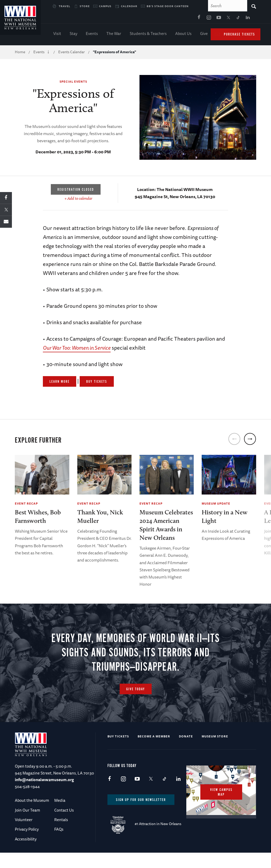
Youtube (168, 19)
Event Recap (26, 504)
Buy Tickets (97, 383)
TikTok (187, 19)
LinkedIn (197, 19)
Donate (186, 743)
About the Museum (32, 807)
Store (85, 6)
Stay (73, 35)
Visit (57, 35)
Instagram (158, 19)
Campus (105, 6)
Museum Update (216, 504)
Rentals (61, 827)
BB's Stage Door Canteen (168, 6)
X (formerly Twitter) (177, 19)
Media (60, 807)
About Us (183, 35)
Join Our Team (27, 817)
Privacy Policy (27, 836)
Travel (65, 6)
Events (92, 35)
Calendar (129, 6)
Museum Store (215, 743)
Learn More (60, 383)
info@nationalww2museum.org (44, 787)
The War (114, 35)
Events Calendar (71, 53)
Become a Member (154, 743)
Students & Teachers (148, 35)
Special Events (73, 83)
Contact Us (64, 817)
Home (20, 53)
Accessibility (26, 846)
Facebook (148, 19)
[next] (250, 440)
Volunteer (24, 827)
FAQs (59, 836)
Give (204, 35)
